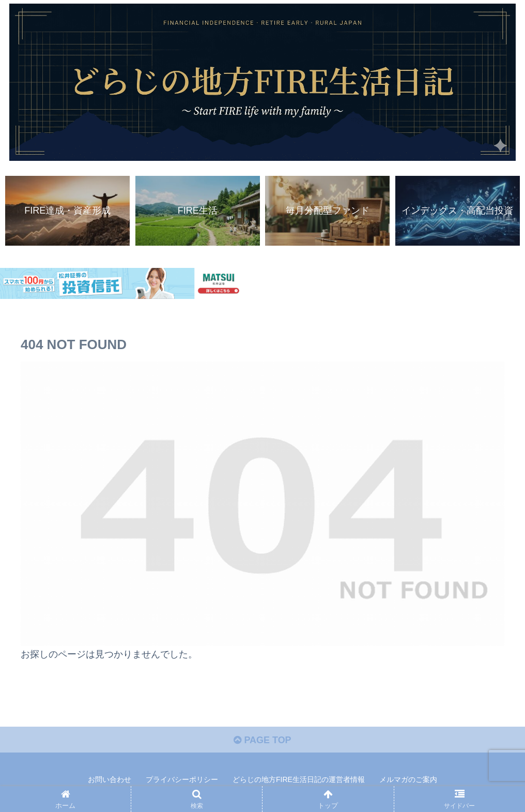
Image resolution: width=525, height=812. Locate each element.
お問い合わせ (110, 780)
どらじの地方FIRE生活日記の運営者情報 (299, 780)
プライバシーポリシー (182, 780)
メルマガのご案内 (408, 780)
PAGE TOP (262, 740)
